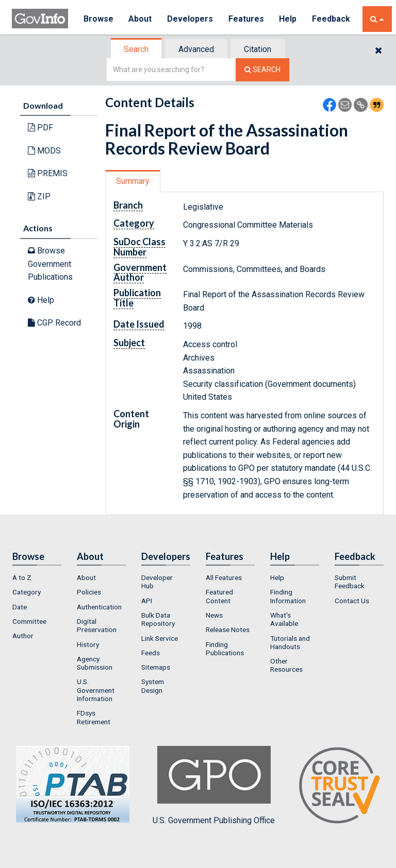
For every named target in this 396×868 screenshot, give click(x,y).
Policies (89, 592)
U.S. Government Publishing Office (214, 786)
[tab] (137, 49)
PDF (40, 127)
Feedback (332, 19)
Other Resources (286, 665)
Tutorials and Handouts (290, 642)
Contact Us (352, 601)
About (141, 19)
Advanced (196, 49)
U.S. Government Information (96, 690)
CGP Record (54, 323)
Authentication (99, 607)
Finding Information (288, 596)
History (88, 644)
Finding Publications (225, 649)
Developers (191, 19)
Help (289, 19)
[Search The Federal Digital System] (262, 70)
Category (27, 592)
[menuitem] (37, 577)
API (147, 601)
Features (247, 19)
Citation (258, 49)
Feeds (151, 653)
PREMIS (48, 173)
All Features (224, 577)
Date (20, 607)
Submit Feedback (350, 582)
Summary (133, 181)
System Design (153, 686)
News (214, 615)
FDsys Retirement (94, 717)
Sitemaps (156, 667)
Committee (29, 621)
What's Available (284, 619)
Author (23, 636)
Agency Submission (95, 663)
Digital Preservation (97, 625)
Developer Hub (157, 582)
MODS (44, 151)
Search (136, 49)
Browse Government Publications (50, 264)
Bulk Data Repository (158, 619)
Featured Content (219, 596)
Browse (98, 19)
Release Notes (228, 629)
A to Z (22, 577)
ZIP (39, 197)
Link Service (160, 638)
